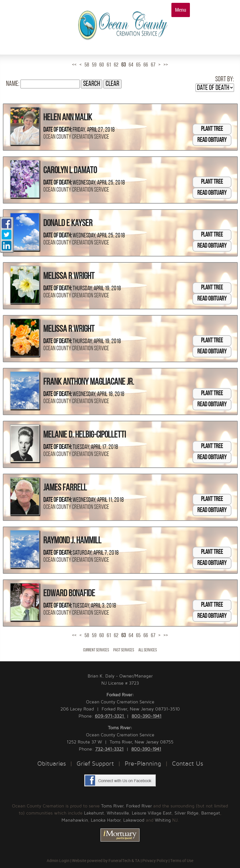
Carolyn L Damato (70, 171)
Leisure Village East (152, 813)
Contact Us (187, 764)
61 (109, 65)
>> (166, 65)
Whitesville (118, 813)
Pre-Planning (143, 764)
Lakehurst (94, 813)
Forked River (139, 806)
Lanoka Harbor (106, 820)
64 (131, 65)
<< (74, 65)
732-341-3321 (109, 749)
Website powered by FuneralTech (101, 860)
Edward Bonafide (69, 594)
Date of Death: (58, 130)
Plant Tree (212, 129)
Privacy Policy (155, 860)
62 (116, 65)
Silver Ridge (186, 813)
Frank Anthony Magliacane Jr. (89, 382)
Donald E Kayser (68, 224)
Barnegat (211, 813)
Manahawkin (75, 820)
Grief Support (95, 764)
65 (138, 65)
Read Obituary (212, 140)
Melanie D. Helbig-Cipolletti (85, 435)
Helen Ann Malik (68, 118)
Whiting (163, 820)
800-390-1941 (146, 716)
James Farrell (65, 488)
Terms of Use (182, 860)
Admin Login (58, 860)
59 (94, 65)
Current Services (96, 650)
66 (146, 65)
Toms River (112, 806)
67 (153, 65)
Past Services (124, 650)
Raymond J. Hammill (72, 541)
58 (87, 65)
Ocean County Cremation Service (76, 137)
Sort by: (225, 79)
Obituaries (52, 764)
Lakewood (134, 820)
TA (137, 860)
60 (102, 65)
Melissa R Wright (69, 277)
